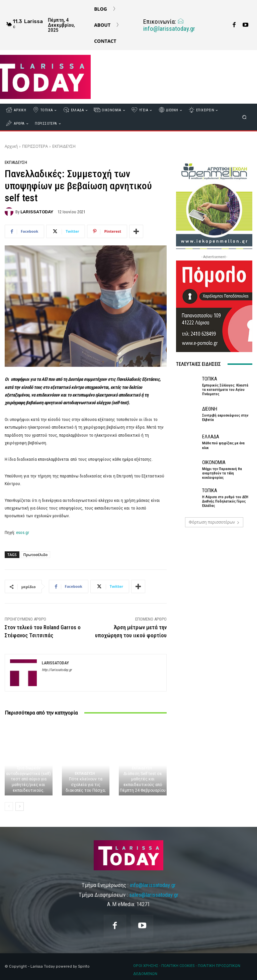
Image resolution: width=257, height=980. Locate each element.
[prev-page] (9, 806)
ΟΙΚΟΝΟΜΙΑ (214, 463)
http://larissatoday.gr (57, 670)
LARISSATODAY (37, 212)
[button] (244, 117)
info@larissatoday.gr (169, 25)
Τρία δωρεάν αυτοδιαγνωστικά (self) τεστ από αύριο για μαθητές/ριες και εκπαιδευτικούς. (28, 779)
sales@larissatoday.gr (154, 895)
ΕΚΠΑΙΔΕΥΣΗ (64, 146)
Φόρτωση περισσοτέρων (214, 522)
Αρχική (11, 146)
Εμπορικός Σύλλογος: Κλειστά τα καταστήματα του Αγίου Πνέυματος (225, 390)
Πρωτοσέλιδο (36, 555)
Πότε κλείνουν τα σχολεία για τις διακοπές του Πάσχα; (85, 785)
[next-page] (20, 806)
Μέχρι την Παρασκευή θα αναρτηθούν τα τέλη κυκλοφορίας (222, 473)
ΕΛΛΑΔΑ (211, 437)
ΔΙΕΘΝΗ (210, 409)
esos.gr (23, 532)
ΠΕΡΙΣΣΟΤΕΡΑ (35, 146)
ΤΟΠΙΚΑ (210, 379)
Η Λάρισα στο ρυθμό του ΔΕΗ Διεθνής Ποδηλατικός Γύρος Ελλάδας (225, 501)
